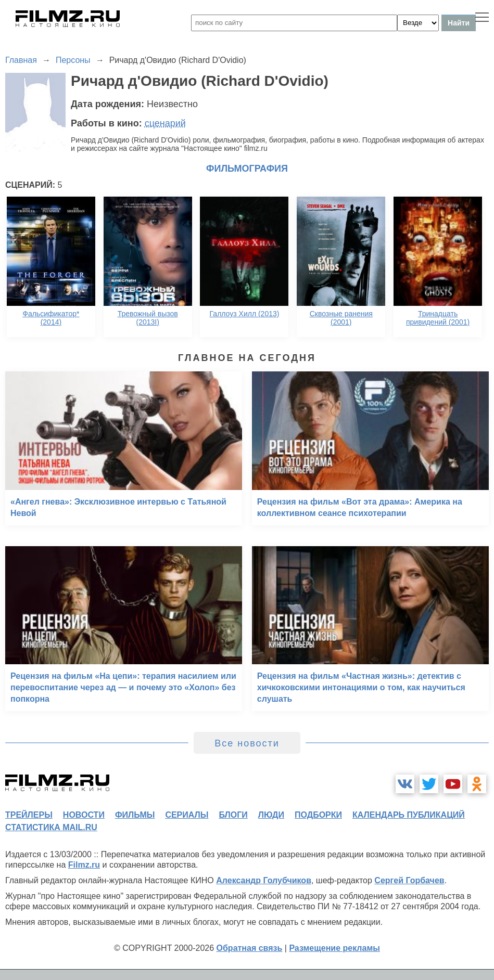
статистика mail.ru (51, 827)
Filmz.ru (84, 865)
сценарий (165, 123)
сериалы (187, 815)
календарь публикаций (409, 815)
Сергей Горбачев (409, 880)
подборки (318, 815)
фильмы (135, 815)
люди (271, 815)
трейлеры (29, 815)
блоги (233, 815)
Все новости (247, 743)
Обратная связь (250, 948)
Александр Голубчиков (264, 880)
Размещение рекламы (334, 948)
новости (84, 815)
